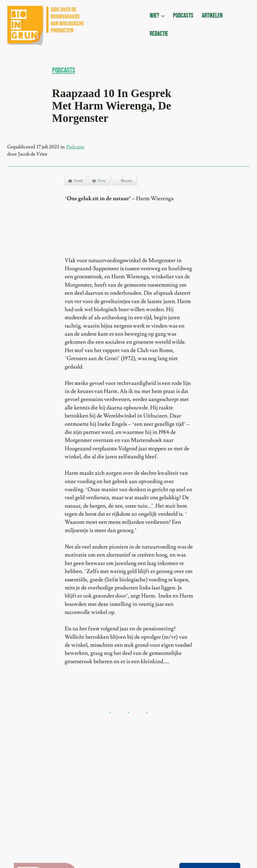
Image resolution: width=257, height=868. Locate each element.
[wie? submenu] (163, 16)
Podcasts (64, 70)
